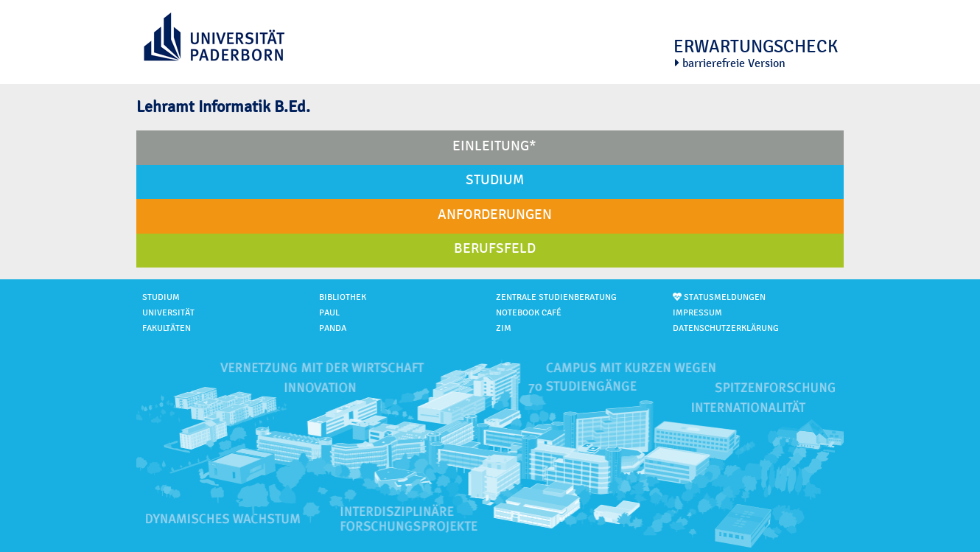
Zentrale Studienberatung (556, 297)
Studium (161, 297)
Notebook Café (529, 313)
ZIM (504, 328)
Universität (168, 313)
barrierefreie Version (730, 63)
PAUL (329, 313)
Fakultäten (167, 328)
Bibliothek (343, 297)
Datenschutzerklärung (726, 328)
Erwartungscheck (756, 46)
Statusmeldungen (719, 297)
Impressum (697, 313)
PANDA (333, 328)
